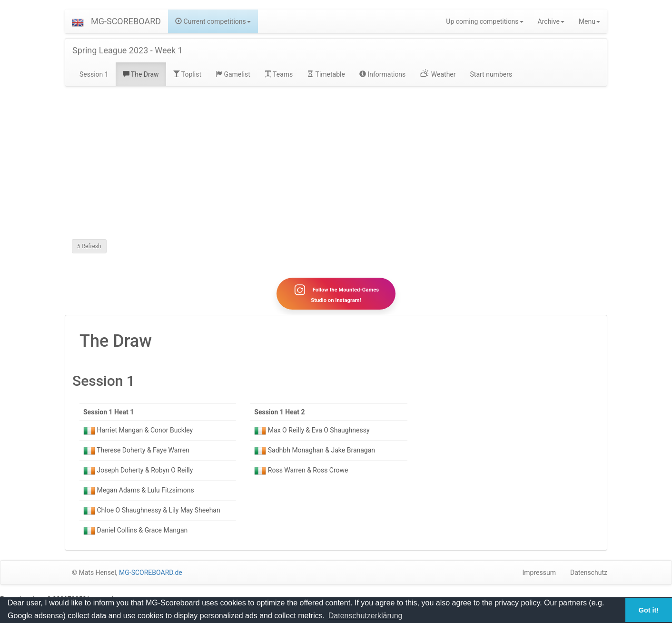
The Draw (141, 74)
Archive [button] (551, 21)
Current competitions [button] (213, 21)
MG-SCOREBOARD (126, 21)
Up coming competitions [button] (484, 21)
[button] (78, 21)
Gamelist (233, 74)
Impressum (539, 573)
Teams (279, 74)
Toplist (187, 74)
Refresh (89, 246)
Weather (438, 74)
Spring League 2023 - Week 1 (128, 50)
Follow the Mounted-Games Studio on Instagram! (336, 293)
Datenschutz (589, 573)
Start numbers (491, 74)
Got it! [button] (649, 610)
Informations (382, 74)
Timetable (326, 74)
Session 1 (94, 74)
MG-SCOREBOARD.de (151, 573)
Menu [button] (589, 21)
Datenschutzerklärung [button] (366, 616)
